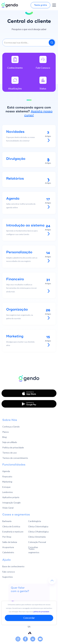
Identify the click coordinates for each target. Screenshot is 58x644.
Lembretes (8, 492)
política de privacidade (41, 612)
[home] (10, 5)
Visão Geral (8, 508)
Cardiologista (35, 521)
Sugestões (8, 577)
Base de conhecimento (13, 566)
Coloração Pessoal (37, 542)
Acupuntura (8, 547)
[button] (54, 5)
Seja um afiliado (10, 442)
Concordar (29, 618)
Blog (4, 437)
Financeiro (7, 476)
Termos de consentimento (15, 458)
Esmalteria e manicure (13, 532)
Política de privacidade (13, 447)
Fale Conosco (43, 68)
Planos (6, 432)
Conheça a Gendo (11, 427)
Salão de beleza (10, 542)
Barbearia (7, 521)
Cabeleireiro (8, 552)
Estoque (6, 487)
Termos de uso (10, 453)
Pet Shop (7, 537)
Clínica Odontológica (38, 526)
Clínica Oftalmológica (38, 532)
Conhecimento (15, 68)
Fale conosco (9, 572)
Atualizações (15, 88)
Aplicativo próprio (11, 497)
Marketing (7, 482)
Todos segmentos (34, 551)
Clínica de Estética (11, 526)
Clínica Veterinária (37, 537)
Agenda (6, 471)
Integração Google (11, 503)
